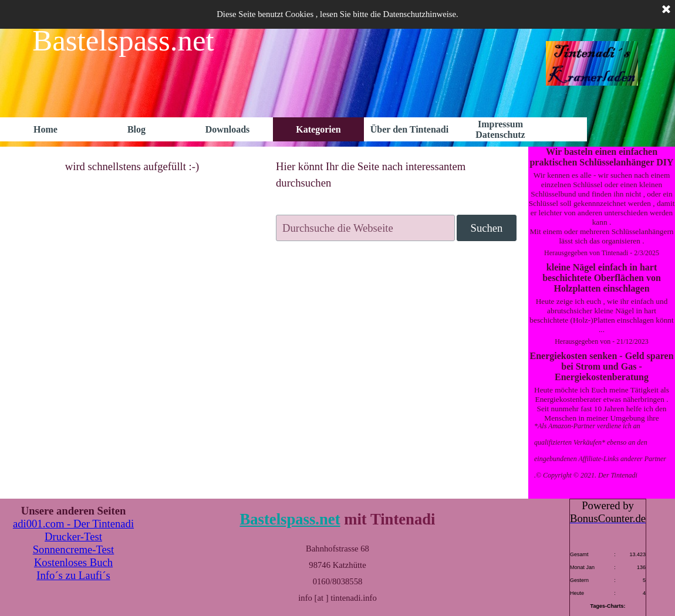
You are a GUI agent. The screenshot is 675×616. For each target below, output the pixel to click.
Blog (136, 129)
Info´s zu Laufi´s (73, 575)
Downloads (228, 129)
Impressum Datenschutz (500, 129)
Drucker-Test (73, 537)
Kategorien (318, 129)
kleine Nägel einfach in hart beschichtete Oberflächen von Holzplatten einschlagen (602, 278)
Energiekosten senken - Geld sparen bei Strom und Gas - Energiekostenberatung (601, 366)
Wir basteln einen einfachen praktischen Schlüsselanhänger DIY (601, 157)
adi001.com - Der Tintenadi (73, 524)
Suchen (487, 228)
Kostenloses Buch (73, 562)
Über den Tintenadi (409, 129)
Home (45, 129)
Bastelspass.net (290, 519)
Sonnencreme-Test (74, 549)
